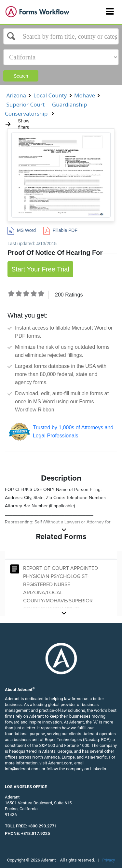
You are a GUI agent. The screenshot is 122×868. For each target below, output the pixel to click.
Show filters (17, 124)
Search (21, 76)
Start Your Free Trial (40, 269)
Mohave (85, 95)
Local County (50, 95)
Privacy (109, 860)
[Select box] (61, 36)
